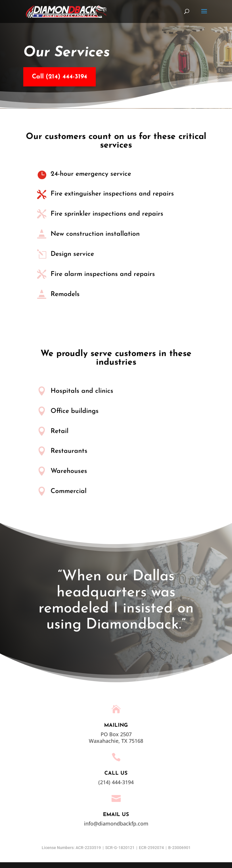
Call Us (116, 773)
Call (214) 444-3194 (53, 77)
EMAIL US (116, 815)
